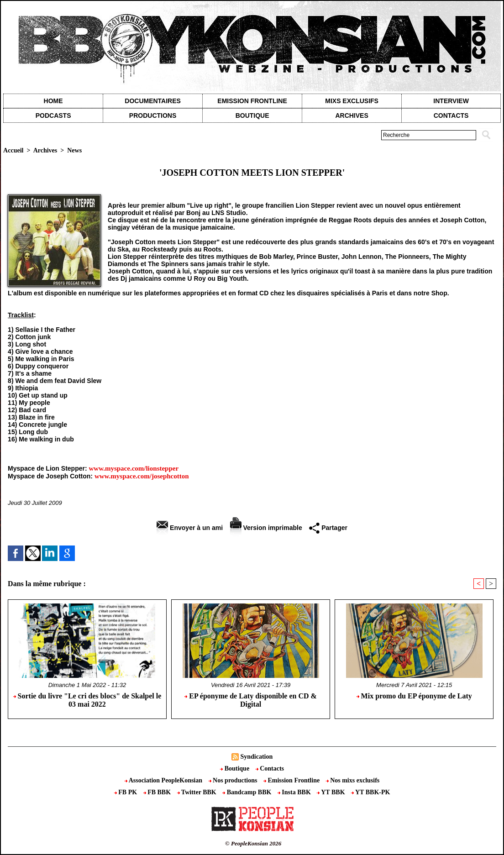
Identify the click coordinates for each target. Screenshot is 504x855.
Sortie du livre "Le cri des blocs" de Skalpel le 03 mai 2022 (87, 700)
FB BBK (158, 792)
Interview (451, 101)
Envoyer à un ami (190, 528)
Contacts (270, 768)
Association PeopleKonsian (164, 780)
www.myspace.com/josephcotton (142, 476)
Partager (328, 528)
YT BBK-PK (370, 792)
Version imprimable (266, 528)
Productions (153, 115)
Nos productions (234, 780)
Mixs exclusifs (352, 101)
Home (53, 101)
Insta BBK (295, 792)
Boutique (252, 115)
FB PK (126, 792)
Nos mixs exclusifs (353, 780)
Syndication (256, 757)
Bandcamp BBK (248, 792)
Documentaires (153, 101)
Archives (352, 115)
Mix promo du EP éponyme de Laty (414, 696)
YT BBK (332, 792)
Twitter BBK (198, 792)
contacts (451, 115)
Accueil (13, 150)
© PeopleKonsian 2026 (253, 843)
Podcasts (53, 115)
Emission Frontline (252, 101)
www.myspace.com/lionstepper (134, 468)
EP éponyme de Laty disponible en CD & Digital (251, 700)
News (74, 150)
